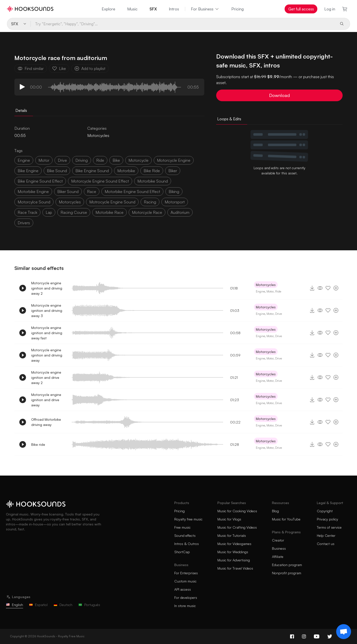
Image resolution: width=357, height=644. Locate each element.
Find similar (31, 68)
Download (279, 95)
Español (38, 605)
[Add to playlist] (336, 288)
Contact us (326, 544)
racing (150, 202)
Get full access (301, 9)
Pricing (238, 9)
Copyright (325, 511)
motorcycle (138, 160)
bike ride (152, 171)
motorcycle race (147, 212)
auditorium (180, 212)
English (15, 605)
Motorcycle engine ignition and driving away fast (47, 333)
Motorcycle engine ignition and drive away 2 (46, 377)
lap (49, 212)
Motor (270, 291)
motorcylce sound (34, 202)
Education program (287, 565)
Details (21, 110)
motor (44, 160)
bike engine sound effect (40, 181)
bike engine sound (92, 171)
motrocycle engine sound (112, 202)
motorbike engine (33, 192)
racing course (74, 212)
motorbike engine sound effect (132, 192)
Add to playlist (90, 68)
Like (59, 68)
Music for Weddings (233, 552)
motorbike (126, 171)
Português (89, 605)
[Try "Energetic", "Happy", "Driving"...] (183, 24)
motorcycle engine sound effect (100, 181)
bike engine (28, 171)
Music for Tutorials (232, 535)
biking (174, 192)
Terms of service (329, 527)
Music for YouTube (286, 519)
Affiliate (278, 557)
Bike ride (38, 444)
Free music (182, 527)
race (92, 192)
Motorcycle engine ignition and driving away (47, 355)
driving (82, 160)
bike (116, 160)
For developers (186, 597)
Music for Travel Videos (235, 568)
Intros (174, 9)
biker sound (68, 192)
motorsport (175, 202)
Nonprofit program (287, 573)
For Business (205, 9)
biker (173, 171)
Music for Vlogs (229, 519)
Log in (330, 9)
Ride (278, 291)
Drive (279, 314)
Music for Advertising (234, 560)
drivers (24, 223)
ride (100, 160)
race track (27, 212)
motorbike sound (153, 181)
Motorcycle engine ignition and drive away (46, 400)
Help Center (326, 535)
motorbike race (109, 212)
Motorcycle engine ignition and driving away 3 (47, 310)
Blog (275, 511)
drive (62, 160)
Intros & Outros (187, 544)
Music (132, 9)
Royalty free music (188, 519)
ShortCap (182, 552)
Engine (24, 160)
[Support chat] (344, 632)
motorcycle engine (174, 160)
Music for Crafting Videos (237, 527)
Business (279, 548)
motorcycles (70, 202)
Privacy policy (327, 519)
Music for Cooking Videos (237, 511)
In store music (185, 606)
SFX (153, 9)
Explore (108, 9)
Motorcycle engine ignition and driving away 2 (47, 288)
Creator (278, 540)
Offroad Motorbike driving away (46, 422)
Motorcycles (98, 135)
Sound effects (185, 535)
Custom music (185, 581)
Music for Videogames (234, 544)
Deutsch (63, 605)
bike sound (57, 171)
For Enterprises (186, 573)
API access (183, 589)
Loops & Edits (229, 119)
